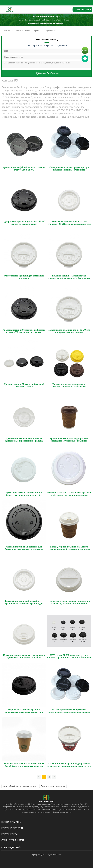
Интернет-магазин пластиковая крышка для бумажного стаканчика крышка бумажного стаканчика (69, 495)
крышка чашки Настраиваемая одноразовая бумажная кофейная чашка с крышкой (69, 278)
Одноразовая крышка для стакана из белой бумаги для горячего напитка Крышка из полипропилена (24, 766)
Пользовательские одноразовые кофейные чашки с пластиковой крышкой (69, 387)
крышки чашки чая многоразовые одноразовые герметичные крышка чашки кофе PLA (24, 441)
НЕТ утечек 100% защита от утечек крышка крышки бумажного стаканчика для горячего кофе (69, 658)
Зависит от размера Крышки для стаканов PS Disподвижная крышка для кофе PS (69, 224)
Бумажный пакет (22, 31)
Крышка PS (51, 31)
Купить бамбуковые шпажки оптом (19, 786)
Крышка (38, 31)
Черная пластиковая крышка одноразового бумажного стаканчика (24, 711)
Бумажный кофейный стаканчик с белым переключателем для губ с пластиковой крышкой (24, 495)
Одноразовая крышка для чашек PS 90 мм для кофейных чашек (24, 223)
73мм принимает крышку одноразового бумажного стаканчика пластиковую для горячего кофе (69, 766)
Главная (6, 31)
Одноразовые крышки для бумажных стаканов (24, 277)
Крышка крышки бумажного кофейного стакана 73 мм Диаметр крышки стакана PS (24, 332)
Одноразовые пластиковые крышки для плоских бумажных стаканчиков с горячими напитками (69, 603)
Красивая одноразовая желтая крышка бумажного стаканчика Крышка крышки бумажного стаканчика (24, 658)
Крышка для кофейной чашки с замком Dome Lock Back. (24, 168)
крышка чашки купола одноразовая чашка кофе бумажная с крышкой (69, 439)
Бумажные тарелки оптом (53, 786)
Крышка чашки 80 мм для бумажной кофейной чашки (24, 385)
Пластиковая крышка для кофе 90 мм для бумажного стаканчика (69, 331)
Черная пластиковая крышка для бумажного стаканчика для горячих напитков (24, 549)
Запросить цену (82, 10)
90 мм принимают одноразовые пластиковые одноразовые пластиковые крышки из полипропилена (69, 712)
